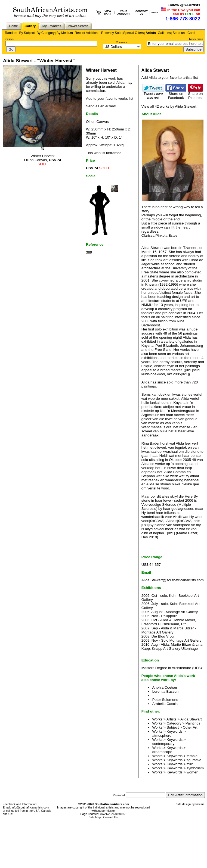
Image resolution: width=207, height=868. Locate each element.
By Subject (27, 33)
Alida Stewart (191, 719)
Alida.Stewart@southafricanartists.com (173, 580)
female (192, 756)
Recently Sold (111, 33)
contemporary (163, 744)
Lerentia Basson (165, 691)
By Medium (65, 33)
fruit (190, 764)
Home (14, 26)
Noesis (200, 804)
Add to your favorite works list (110, 99)
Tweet (153, 94)
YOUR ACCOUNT (124, 13)
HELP (155, 13)
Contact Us (111, 817)
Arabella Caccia (165, 704)
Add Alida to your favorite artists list (170, 78)
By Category (46, 33)
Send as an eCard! (101, 106)
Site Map (95, 817)
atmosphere (162, 736)
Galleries (164, 33)
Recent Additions (87, 33)
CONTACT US (142, 13)
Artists (151, 33)
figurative (194, 760)
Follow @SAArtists (184, 5)
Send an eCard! (184, 33)
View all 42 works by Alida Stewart (169, 106)
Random (11, 33)
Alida (121, 82)
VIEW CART (107, 13)
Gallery (30, 26)
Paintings (193, 723)
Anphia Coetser (165, 687)
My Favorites (52, 26)
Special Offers (133, 33)
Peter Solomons (165, 700)
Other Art (190, 727)
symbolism (195, 768)
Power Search (78, 26)
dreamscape (162, 752)
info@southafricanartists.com (30, 807)
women (192, 772)
